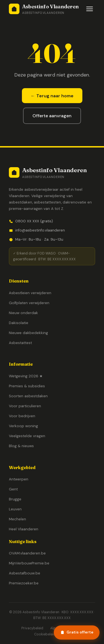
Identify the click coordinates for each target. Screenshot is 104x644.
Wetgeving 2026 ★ (26, 376)
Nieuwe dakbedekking (28, 333)
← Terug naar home (52, 96)
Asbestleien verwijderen (30, 293)
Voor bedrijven (22, 416)
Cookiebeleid (45, 634)
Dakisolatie (19, 323)
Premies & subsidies (27, 386)
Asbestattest (20, 343)
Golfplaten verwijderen (29, 303)
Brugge (15, 499)
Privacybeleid (32, 628)
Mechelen (17, 519)
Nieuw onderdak (23, 313)
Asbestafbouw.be (25, 573)
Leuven (15, 509)
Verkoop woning (23, 426)
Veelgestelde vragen (27, 436)
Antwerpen (19, 479)
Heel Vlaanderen (24, 529)
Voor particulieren (25, 406)
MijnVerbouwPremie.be (29, 563)
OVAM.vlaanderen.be (27, 553)
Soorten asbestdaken (28, 396)
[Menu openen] (90, 9)
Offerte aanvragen (52, 116)
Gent (13, 489)
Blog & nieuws (21, 446)
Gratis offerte (77, 632)
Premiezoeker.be (24, 583)
